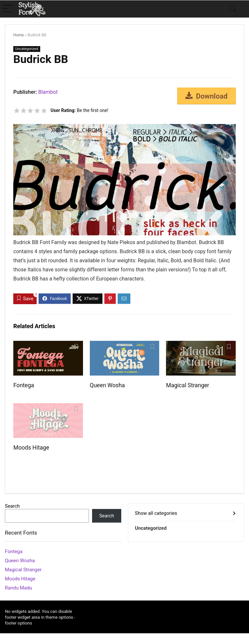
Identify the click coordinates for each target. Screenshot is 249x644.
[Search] (233, 9)
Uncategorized (27, 49)
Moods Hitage (31, 448)
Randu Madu (18, 588)
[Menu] (8, 9)
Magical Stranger (188, 385)
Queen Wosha (107, 385)
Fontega (24, 385)
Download (207, 96)
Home (18, 35)
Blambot (48, 92)
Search (12, 506)
